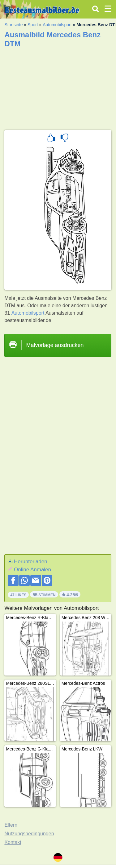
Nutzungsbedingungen (29, 834)
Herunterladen (31, 562)
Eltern (11, 825)
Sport (33, 25)
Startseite (13, 25)
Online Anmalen (32, 570)
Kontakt (13, 842)
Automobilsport (57, 25)
